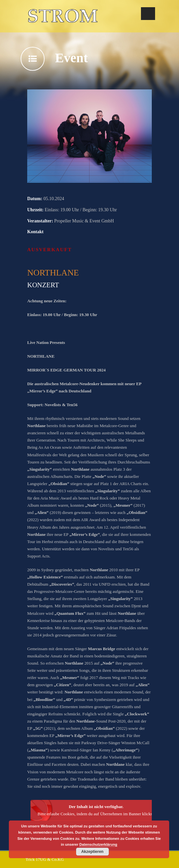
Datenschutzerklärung (98, 844)
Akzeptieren (92, 852)
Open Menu (148, 14)
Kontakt (35, 232)
